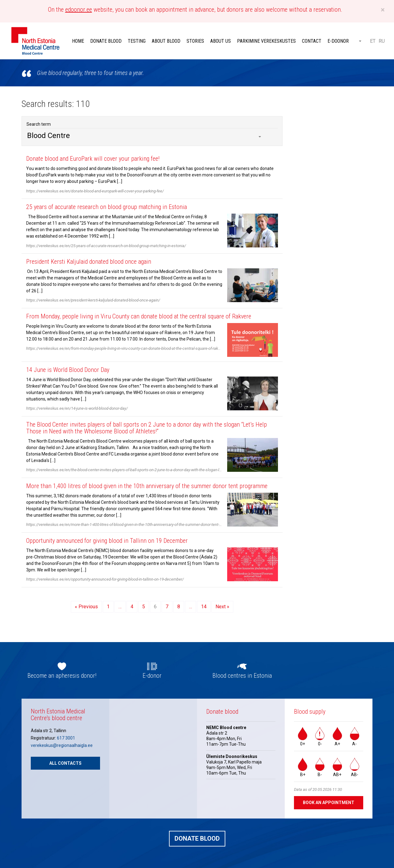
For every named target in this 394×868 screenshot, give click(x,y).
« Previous (86, 607)
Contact (312, 41)
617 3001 (66, 738)
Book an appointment (329, 803)
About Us (221, 41)
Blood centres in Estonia (242, 676)
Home (78, 41)
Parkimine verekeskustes (266, 41)
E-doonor (338, 41)
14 (204, 607)
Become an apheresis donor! (62, 676)
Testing (137, 41)
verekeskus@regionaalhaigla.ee (62, 745)
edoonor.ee (79, 10)
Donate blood (106, 41)
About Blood (166, 41)
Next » (222, 607)
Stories (195, 41)
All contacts (65, 763)
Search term (39, 124)
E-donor (152, 676)
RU (382, 41)
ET (373, 41)
